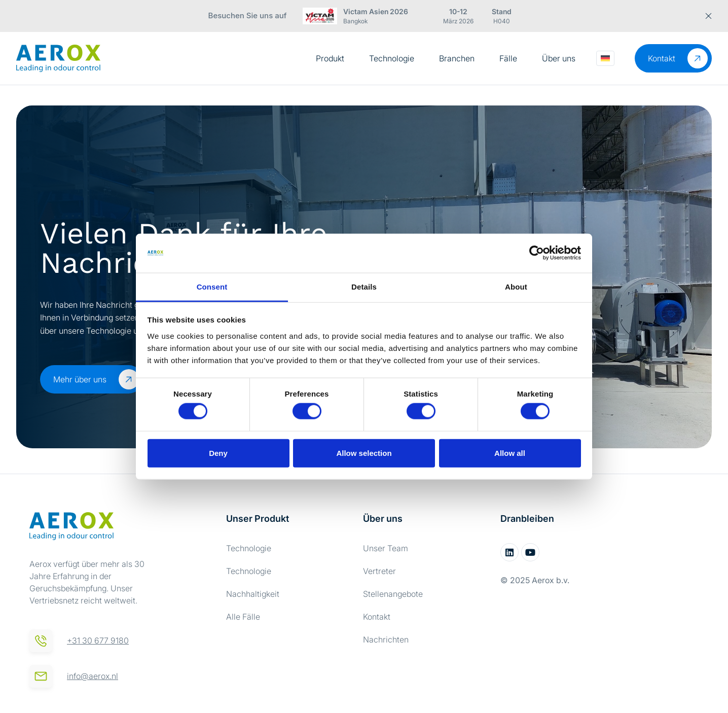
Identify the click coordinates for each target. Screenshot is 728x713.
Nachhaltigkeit (253, 594)
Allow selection (364, 453)
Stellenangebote (393, 594)
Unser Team (386, 548)
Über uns (559, 58)
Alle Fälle (243, 617)
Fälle (508, 58)
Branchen (457, 58)
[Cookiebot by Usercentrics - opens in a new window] (537, 253)
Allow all (510, 453)
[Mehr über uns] (129, 379)
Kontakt (377, 617)
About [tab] (516, 287)
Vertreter (379, 571)
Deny (218, 453)
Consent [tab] (212, 287)
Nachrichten (386, 639)
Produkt (330, 58)
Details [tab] (364, 287)
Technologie (392, 58)
